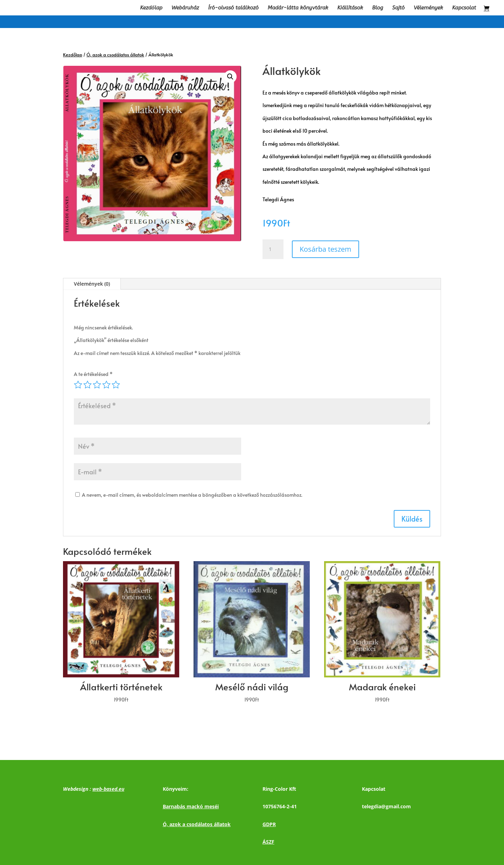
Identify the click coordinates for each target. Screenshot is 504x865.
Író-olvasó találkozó (233, 8)
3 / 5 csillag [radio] (97, 385)
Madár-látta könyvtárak (298, 8)
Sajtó (399, 8)
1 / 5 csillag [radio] (78, 385)
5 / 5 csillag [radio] (116, 385)
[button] (230, 77)
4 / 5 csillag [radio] (106, 385)
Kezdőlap (151, 8)
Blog (377, 8)
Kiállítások (350, 8)
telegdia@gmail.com (386, 806)
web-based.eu (108, 789)
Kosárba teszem (325, 249)
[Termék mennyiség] (273, 249)
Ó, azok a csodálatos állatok (115, 55)
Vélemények (428, 8)
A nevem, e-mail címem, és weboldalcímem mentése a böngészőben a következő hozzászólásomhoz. (192, 495)
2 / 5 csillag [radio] (87, 385)
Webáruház (185, 8)
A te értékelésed (93, 374)
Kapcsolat (464, 8)
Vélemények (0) (92, 284)
